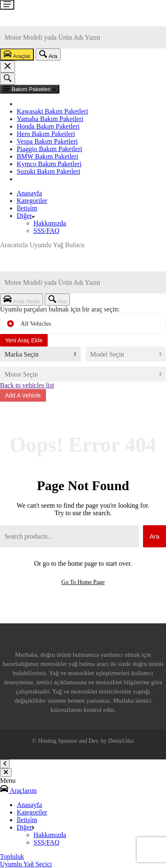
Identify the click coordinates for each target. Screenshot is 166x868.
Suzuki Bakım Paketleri (49, 171)
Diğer (26, 216)
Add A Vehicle (23, 395)
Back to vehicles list (27, 385)
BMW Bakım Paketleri (47, 156)
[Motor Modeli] (126, 354)
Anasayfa (29, 193)
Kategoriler (32, 201)
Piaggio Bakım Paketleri (49, 149)
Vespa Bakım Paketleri (47, 141)
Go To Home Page (83, 582)
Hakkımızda (50, 223)
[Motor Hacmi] (83, 374)
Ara (155, 536)
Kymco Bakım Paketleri (49, 164)
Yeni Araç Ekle (24, 340)
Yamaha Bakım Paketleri (50, 119)
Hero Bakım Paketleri (46, 134)
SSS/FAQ (46, 231)
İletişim (27, 208)
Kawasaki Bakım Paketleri (52, 111)
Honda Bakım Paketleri (48, 126)
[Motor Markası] (40, 354)
